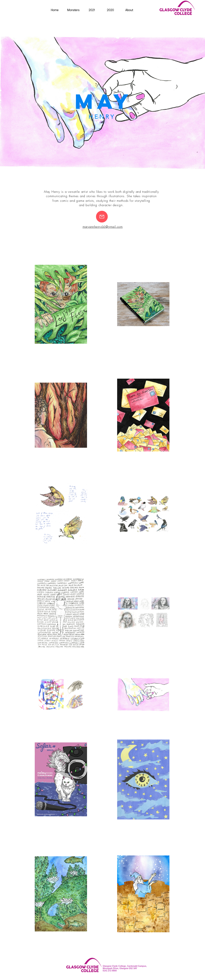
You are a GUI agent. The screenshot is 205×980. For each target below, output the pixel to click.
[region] (102, 102)
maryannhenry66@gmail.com (103, 227)
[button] (111, 10)
